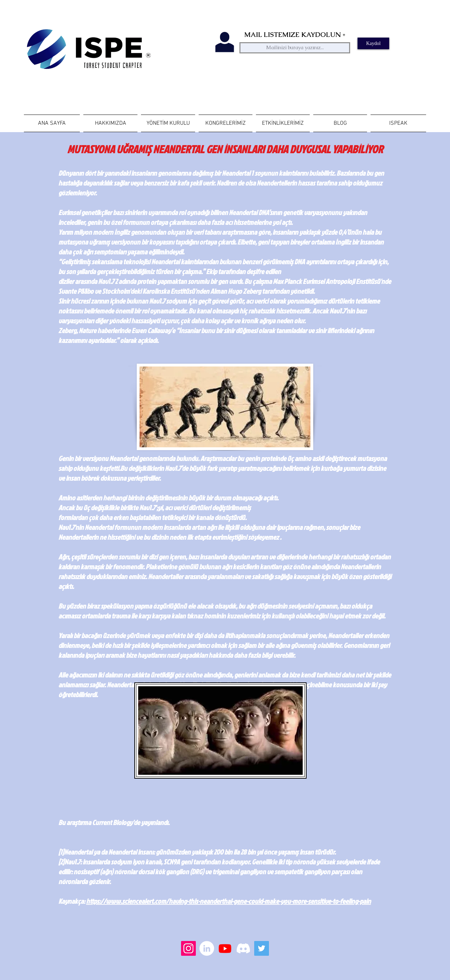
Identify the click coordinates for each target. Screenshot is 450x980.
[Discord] (243, 948)
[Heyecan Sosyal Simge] (262, 948)
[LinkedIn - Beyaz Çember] (207, 948)
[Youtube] (225, 948)
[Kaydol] (373, 43)
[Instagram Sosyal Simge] (188, 948)
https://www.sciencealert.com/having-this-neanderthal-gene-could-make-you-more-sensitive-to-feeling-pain (229, 901)
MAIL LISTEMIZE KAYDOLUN (292, 35)
